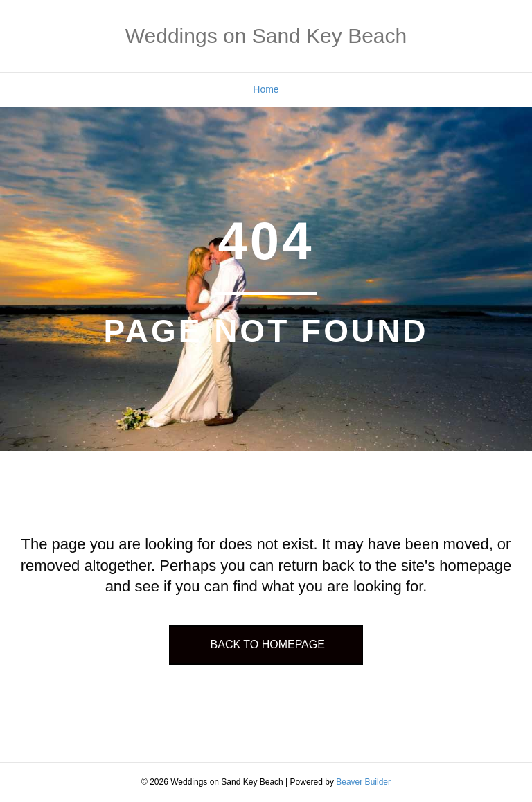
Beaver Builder (363, 782)
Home (266, 89)
